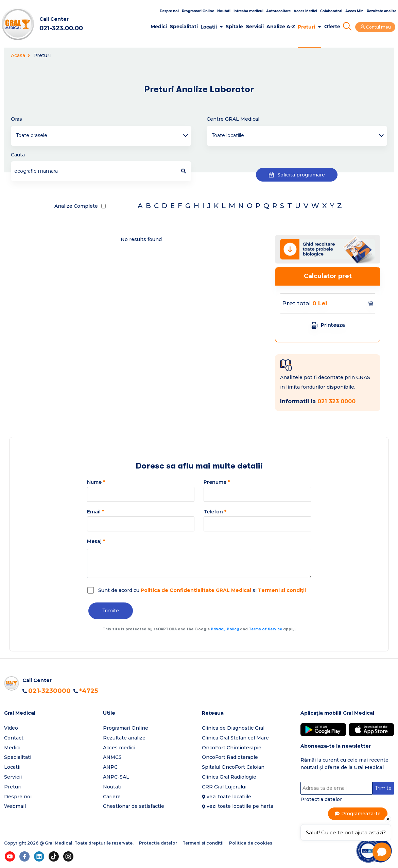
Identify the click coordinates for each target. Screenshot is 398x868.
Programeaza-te (361, 814)
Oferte (333, 27)
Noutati (224, 11)
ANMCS (112, 757)
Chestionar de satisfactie (134, 806)
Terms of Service (265, 629)
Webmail (15, 806)
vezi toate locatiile (229, 797)
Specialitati (185, 27)
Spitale (236, 27)
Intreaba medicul (248, 11)
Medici (160, 27)
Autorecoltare (278, 11)
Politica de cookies (251, 843)
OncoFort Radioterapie (230, 757)
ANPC (110, 767)
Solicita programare (297, 174)
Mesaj (96, 541)
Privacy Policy (225, 629)
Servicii (256, 27)
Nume (96, 482)
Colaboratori (331, 11)
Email (96, 512)
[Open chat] (382, 852)
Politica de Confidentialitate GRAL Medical (196, 590)
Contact (14, 738)
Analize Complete (76, 206)
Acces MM (354, 11)
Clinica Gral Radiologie (229, 777)
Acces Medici (305, 11)
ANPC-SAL (116, 777)
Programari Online (198, 11)
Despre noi (169, 11)
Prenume (217, 482)
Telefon (215, 512)
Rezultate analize (382, 11)
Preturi (308, 27)
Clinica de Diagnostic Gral (233, 728)
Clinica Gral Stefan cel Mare (235, 738)
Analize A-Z (282, 27)
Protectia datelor (321, 799)
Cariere (112, 797)
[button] (51, 713)
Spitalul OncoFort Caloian (233, 767)
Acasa (20, 55)
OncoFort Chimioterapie (232, 748)
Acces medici (119, 748)
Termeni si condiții (282, 590)
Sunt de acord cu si (202, 590)
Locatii (210, 27)
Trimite (111, 611)
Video (11, 728)
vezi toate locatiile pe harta (240, 806)
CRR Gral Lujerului (224, 787)
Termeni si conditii (203, 843)
